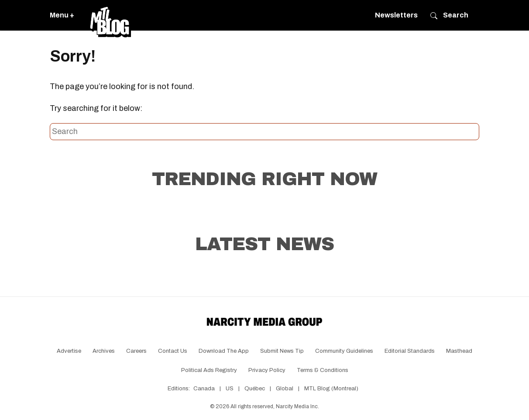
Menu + (62, 15)
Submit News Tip (282, 351)
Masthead (459, 351)
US (230, 389)
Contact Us (173, 351)
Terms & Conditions (323, 370)
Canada (204, 389)
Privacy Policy (267, 370)
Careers (136, 351)
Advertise (69, 351)
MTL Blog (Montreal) (331, 389)
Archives (104, 351)
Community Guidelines (344, 351)
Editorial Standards (410, 351)
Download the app (224, 351)
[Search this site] (264, 132)
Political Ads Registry (209, 370)
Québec (255, 389)
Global (285, 389)
